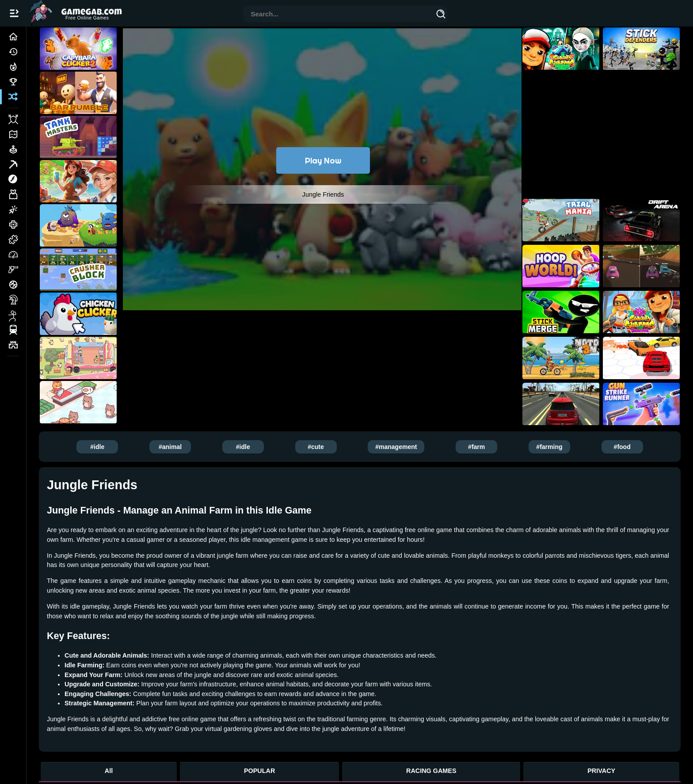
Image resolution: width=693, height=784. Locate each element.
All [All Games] (109, 771)
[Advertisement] (323, 357)
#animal (170, 447)
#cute (316, 447)
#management (396, 447)
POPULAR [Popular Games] (259, 771)
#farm (476, 447)
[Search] (441, 15)
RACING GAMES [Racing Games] (431, 771)
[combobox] (339, 15)
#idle (97, 447)
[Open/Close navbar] (14, 13)
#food (622, 447)
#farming (549, 447)
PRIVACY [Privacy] (601, 771)
